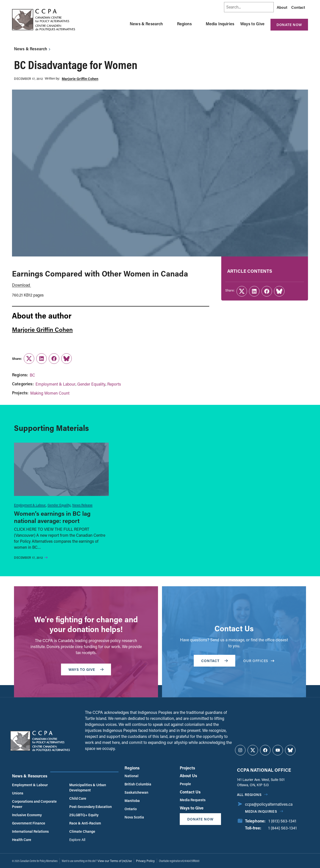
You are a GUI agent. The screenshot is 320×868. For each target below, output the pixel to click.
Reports (114, 384)
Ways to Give (252, 24)
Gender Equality (91, 384)
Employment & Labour (55, 384)
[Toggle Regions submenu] (198, 24)
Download (21, 285)
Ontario (131, 809)
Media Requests (193, 800)
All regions (249, 795)
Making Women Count (50, 393)
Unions (18, 793)
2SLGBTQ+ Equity (84, 815)
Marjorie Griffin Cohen (80, 79)
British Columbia (138, 784)
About (282, 7)
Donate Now (289, 25)
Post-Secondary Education (90, 807)
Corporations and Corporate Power (34, 804)
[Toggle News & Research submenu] (169, 24)
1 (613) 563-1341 (282, 821)
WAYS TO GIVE (86, 669)
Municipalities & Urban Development (88, 787)
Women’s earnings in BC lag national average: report (52, 517)
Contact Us (190, 792)
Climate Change (82, 831)
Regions (184, 24)
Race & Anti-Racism (85, 823)
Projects (187, 768)
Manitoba (132, 801)
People (185, 784)
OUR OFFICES (259, 661)
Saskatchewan (136, 792)
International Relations (30, 831)
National (131, 776)
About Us (188, 776)
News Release (82, 505)
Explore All (77, 840)
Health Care (22, 840)
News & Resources (30, 776)
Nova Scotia (134, 817)
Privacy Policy (145, 861)
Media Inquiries (220, 24)
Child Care (78, 798)
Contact (298, 7)
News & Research (146, 24)
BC (32, 375)
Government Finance (29, 823)
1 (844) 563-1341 (282, 828)
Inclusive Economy (27, 815)
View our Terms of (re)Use (115, 861)
